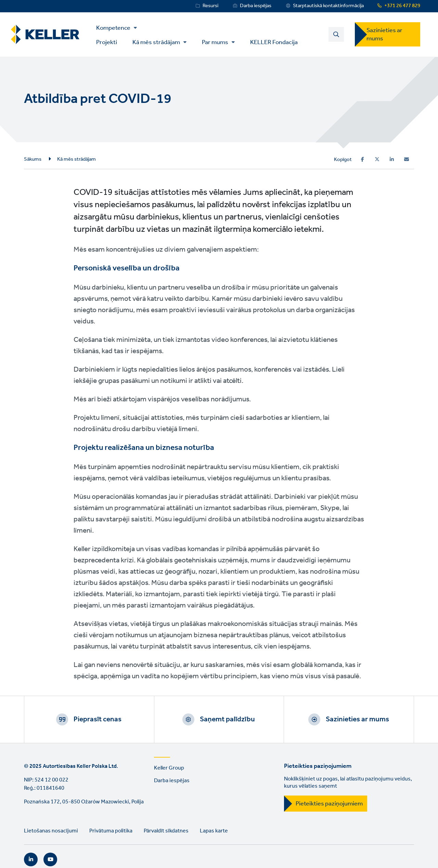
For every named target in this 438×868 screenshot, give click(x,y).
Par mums (215, 42)
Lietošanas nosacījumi (51, 831)
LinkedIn (31, 859)
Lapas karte (214, 831)
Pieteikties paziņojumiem (329, 804)
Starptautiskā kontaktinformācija (328, 6)
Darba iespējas (256, 6)
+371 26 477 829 (402, 6)
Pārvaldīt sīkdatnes (166, 831)
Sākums (33, 159)
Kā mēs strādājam (156, 42)
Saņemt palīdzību (227, 719)
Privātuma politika (111, 831)
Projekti (107, 42)
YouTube (50, 859)
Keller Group (169, 768)
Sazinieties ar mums (384, 34)
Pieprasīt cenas (98, 719)
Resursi (210, 6)
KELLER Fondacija (274, 42)
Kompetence (113, 28)
